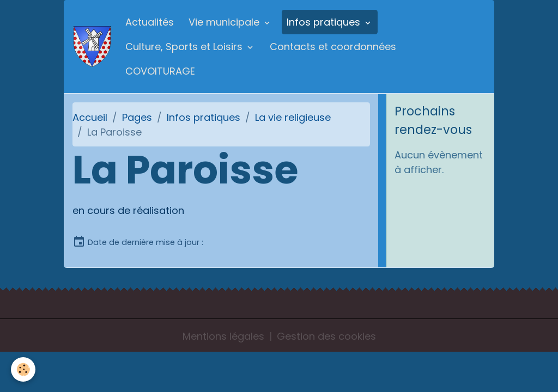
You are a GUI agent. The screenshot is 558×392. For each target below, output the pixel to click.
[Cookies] (23, 369)
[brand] (92, 47)
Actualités (150, 22)
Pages (137, 117)
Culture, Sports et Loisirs (185, 47)
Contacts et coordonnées (333, 47)
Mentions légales (223, 336)
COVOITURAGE (160, 71)
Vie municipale (225, 22)
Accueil (90, 117)
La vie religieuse (293, 117)
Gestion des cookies (326, 336)
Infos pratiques (325, 22)
